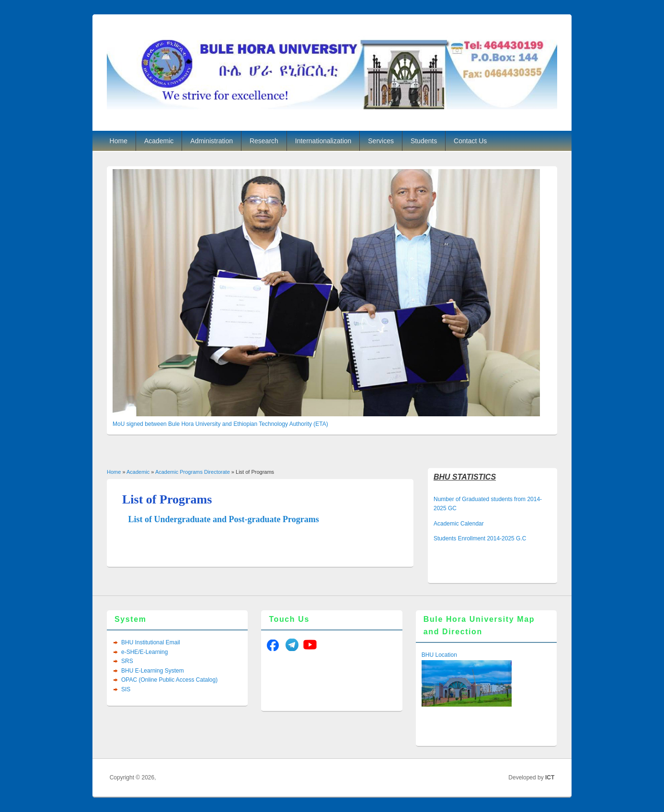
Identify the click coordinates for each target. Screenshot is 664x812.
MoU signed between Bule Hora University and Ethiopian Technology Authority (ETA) (220, 424)
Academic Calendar (459, 524)
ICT (550, 778)
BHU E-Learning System (153, 671)
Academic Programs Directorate (193, 472)
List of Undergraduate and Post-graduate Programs (224, 519)
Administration (212, 141)
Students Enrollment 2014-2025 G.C (480, 538)
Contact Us (470, 141)
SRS (127, 661)
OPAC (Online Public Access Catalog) (169, 680)
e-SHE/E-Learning (144, 652)
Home (119, 141)
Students (424, 141)
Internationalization (323, 141)
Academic (159, 141)
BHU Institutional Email (151, 642)
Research (264, 141)
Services (381, 141)
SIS (126, 689)
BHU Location (439, 655)
